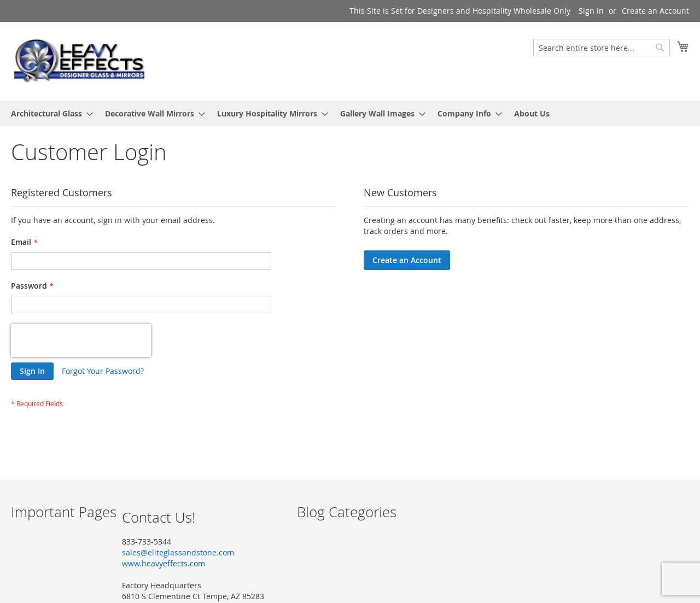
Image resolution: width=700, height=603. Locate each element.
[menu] (350, 113)
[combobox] (602, 48)
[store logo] (79, 61)
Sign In (591, 11)
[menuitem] (49, 113)
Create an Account (655, 11)
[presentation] (81, 341)
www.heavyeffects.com (164, 563)
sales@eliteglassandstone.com (178, 552)
